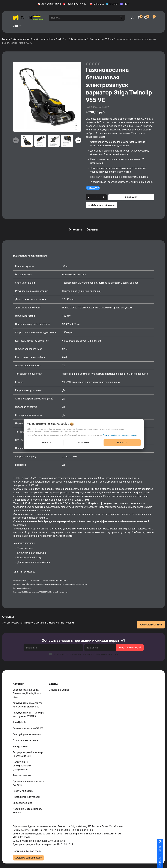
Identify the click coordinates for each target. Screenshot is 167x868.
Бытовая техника (23, 803)
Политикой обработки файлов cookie (119, 435)
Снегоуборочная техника (27, 734)
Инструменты (21, 746)
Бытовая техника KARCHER (28, 728)
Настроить (84, 442)
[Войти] (133, 18)
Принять (122, 442)
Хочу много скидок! (130, 648)
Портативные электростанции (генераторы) (22, 766)
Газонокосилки (79, 39)
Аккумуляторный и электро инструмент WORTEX (28, 714)
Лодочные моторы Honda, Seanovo (27, 811)
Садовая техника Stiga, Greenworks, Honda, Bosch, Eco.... (41, 39)
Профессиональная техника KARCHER (28, 783)
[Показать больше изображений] (76, 127)
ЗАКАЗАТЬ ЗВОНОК (164, 856)
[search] (121, 18)
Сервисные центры (60, 690)
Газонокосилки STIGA (100, 39)
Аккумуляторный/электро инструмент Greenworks (28, 705)
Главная (6, 39)
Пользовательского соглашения (100, 654)
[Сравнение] (139, 18)
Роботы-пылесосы (23, 791)
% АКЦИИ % (20, 722)
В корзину (131, 197)
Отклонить (45, 442)
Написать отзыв (151, 625)
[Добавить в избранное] (101, 205)
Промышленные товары (27, 797)
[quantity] (96, 197)
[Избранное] (146, 18)
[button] (78, 140)
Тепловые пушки (22, 775)
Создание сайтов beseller (28, 858)
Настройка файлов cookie (27, 851)
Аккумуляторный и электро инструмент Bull (28, 754)
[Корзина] (152, 18)
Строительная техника (26, 740)
